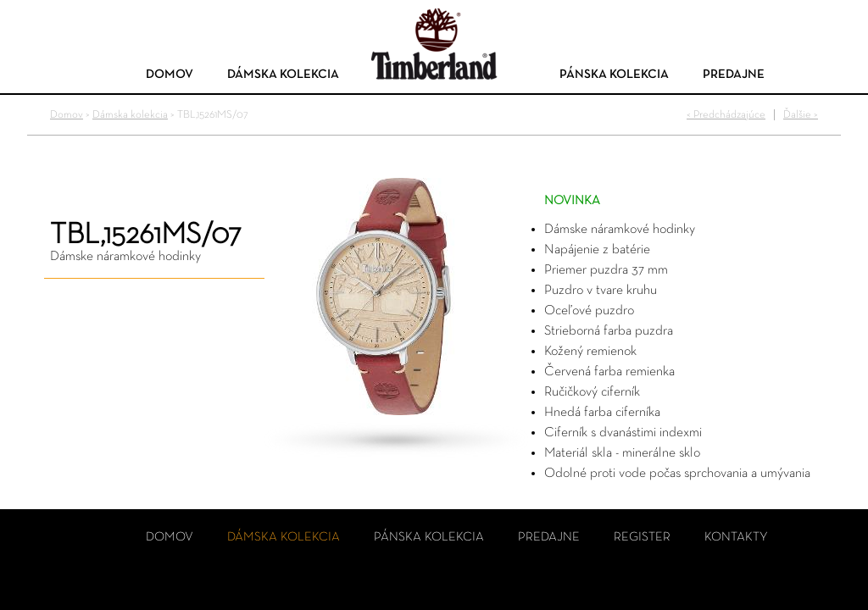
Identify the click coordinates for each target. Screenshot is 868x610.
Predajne (734, 74)
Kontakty (736, 537)
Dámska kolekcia (283, 74)
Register (642, 537)
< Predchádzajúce (726, 115)
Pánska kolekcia (614, 74)
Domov (170, 74)
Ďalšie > (801, 115)
